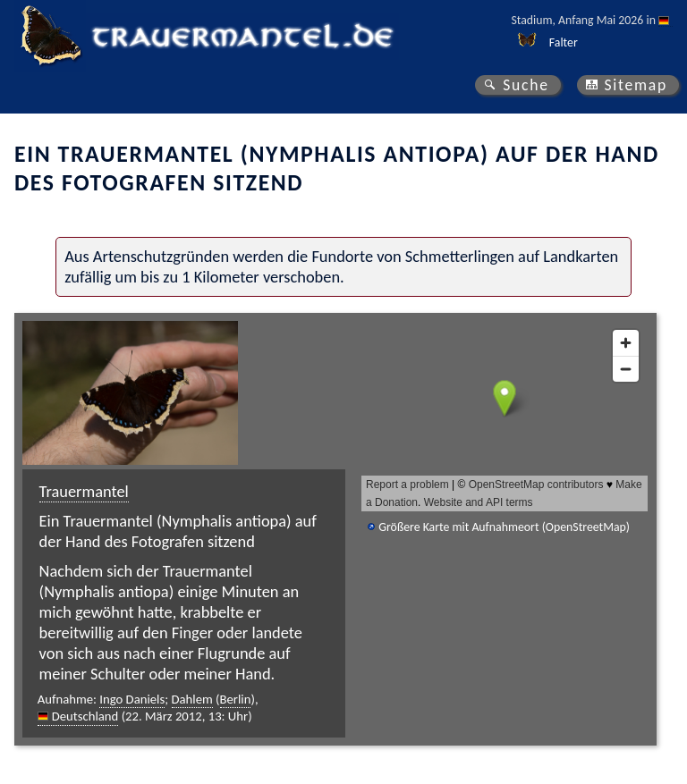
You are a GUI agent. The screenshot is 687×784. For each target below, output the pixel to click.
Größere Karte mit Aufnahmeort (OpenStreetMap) (504, 527)
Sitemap (636, 85)
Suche (526, 85)
